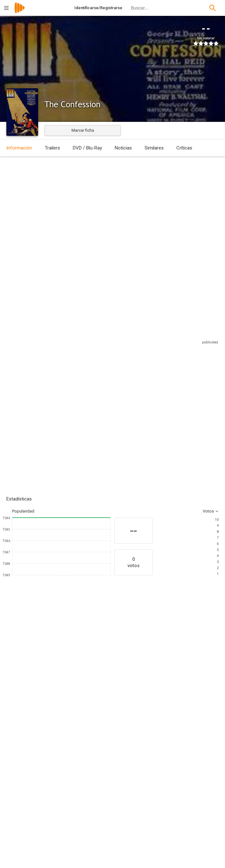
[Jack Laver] (65, 779)
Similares (154, 148)
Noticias (123, 148)
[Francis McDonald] (64, 694)
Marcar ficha (83, 130)
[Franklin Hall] (174, 762)
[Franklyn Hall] (174, 779)
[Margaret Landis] (140, 694)
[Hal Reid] (174, 797)
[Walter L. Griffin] (65, 820)
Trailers (52, 148)
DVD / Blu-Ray (87, 148)
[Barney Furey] (178, 694)
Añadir (54, 400)
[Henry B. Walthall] (25, 694)
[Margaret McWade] (102, 694)
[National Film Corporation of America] (174, 856)
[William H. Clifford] (174, 815)
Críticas (184, 148)
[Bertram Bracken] (65, 762)
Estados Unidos (21, 204)
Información (19, 148)
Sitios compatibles (150, 329)
